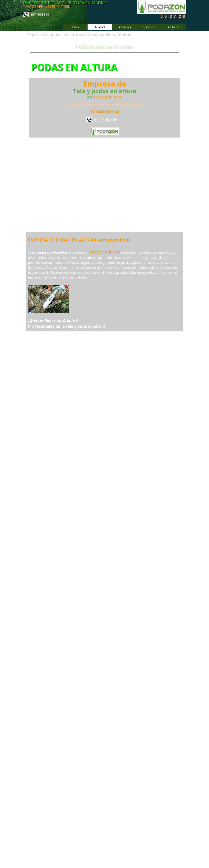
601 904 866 (36, 15)
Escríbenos (173, 27)
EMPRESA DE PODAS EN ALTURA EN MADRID (65, 3)
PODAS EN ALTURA (79, 67)
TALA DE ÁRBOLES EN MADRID (47, 7)
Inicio (75, 27)
